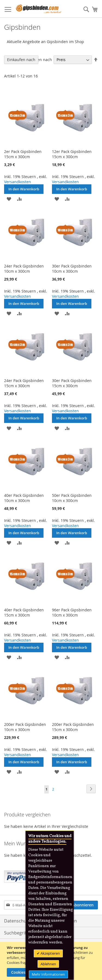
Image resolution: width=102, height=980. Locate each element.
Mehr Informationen (48, 974)
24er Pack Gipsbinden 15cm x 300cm (24, 383)
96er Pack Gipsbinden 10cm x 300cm (72, 612)
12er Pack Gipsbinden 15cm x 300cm (72, 154)
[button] (9, 199)
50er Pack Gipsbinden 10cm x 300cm (72, 498)
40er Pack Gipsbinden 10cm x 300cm (24, 498)
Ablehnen (48, 964)
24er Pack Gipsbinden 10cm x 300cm (24, 269)
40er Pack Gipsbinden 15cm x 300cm (24, 612)
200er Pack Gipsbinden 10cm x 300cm (25, 727)
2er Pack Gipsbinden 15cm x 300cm (23, 154)
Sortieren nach (38, 60)
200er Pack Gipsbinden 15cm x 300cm (73, 727)
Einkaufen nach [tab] (21, 60)
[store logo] (38, 9)
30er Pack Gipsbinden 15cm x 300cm (72, 383)
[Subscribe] (83, 905)
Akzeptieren (50, 953)
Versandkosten (18, 182)
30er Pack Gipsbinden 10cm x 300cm (72, 269)
